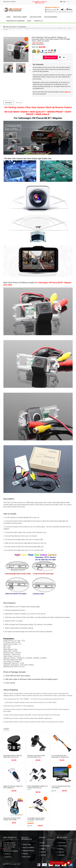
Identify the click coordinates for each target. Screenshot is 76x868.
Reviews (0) (19, 103)
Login (63, 2)
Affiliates (43, 849)
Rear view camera (20, 17)
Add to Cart (50, 57)
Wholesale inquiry (38, 43)
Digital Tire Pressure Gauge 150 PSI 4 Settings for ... (13, 787)
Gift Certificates (45, 846)
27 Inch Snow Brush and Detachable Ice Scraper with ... (61, 756)
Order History (62, 846)
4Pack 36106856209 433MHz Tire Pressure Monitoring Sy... (38, 787)
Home (8, 17)
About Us (8, 854)
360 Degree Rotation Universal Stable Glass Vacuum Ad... (13, 756)
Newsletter (62, 855)
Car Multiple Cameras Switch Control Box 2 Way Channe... (36, 819)
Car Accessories (51, 17)
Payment (25, 854)
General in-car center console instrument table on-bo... (36, 756)
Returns (61, 849)
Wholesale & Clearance (15, 21)
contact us (67, 92)
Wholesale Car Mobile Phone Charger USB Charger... (12, 819)
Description (9, 103)
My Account (6, 2)
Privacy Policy (27, 844)
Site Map (43, 855)
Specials (43, 852)
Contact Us (38, 21)
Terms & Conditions (28, 847)
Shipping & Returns (28, 851)
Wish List (61, 852)
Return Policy (27, 857)
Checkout (13, 2)
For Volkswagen (21, 27)
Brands (43, 843)
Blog (29, 21)
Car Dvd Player (36, 17)
